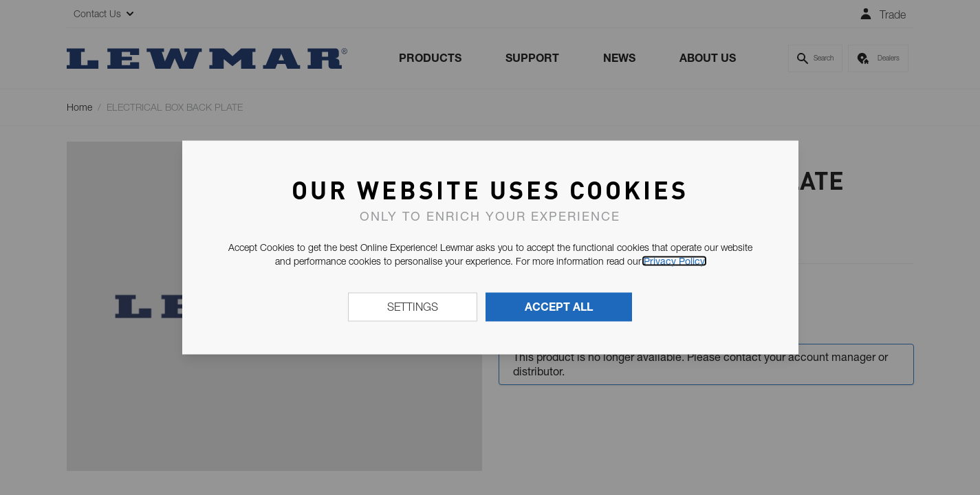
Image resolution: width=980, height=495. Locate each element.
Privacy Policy (674, 261)
